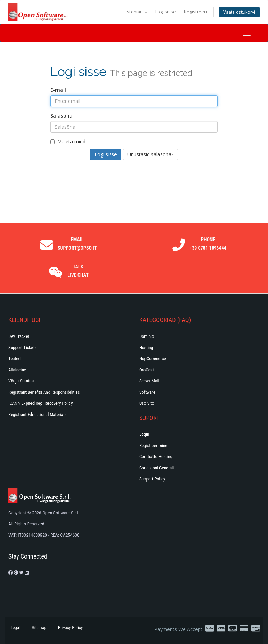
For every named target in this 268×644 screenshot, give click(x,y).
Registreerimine (153, 445)
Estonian (136, 12)
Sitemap (39, 627)
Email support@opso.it (77, 244)
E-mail (58, 90)
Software (147, 392)
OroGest (147, 370)
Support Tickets (23, 347)
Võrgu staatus (21, 381)
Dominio (147, 336)
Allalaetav (17, 370)
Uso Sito (147, 403)
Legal (15, 627)
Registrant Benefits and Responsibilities (44, 392)
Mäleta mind (68, 141)
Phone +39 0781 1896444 (208, 244)
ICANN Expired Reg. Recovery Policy (40, 403)
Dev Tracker (19, 336)
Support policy (152, 479)
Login (144, 434)
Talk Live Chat (78, 271)
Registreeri (195, 12)
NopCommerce (153, 359)
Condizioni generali (157, 468)
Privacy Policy (70, 627)
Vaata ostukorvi (239, 12)
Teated (14, 359)
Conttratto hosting (156, 457)
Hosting (146, 347)
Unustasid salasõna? (150, 154)
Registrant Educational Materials (37, 414)
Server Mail (149, 381)
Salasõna (61, 116)
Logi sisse (166, 12)
